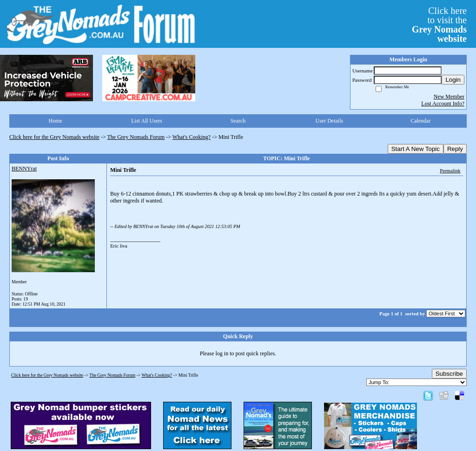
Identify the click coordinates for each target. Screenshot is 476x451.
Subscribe (449, 374)
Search (238, 121)
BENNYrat (24, 169)
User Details (330, 121)
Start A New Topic (416, 149)
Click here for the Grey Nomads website (54, 137)
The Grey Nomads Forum (136, 137)
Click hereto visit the (439, 25)
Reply (455, 149)
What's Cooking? (192, 137)
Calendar (420, 121)
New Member (449, 97)
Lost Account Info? (443, 104)
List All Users (147, 121)
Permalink (450, 170)
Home (56, 121)
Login (453, 80)
